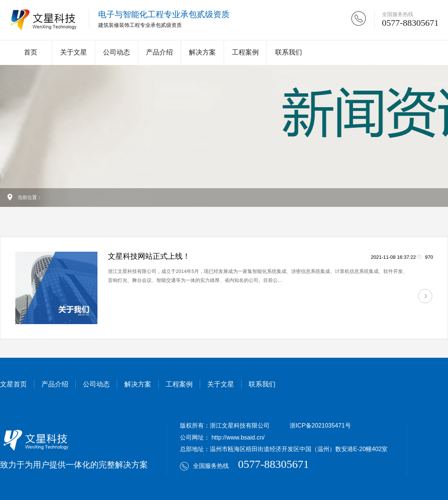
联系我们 (289, 52)
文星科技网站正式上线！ (149, 256)
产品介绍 (159, 52)
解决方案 (202, 52)
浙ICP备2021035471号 (320, 426)
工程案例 (245, 52)
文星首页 (13, 384)
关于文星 (74, 52)
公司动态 (116, 52)
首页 (31, 52)
